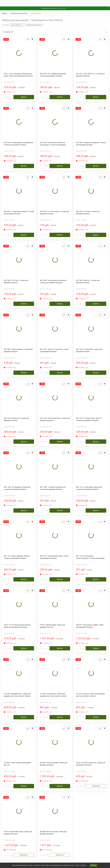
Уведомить (96, 786)
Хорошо (94, 865)
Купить (24, 97)
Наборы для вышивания (19, 13)
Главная (4, 13)
